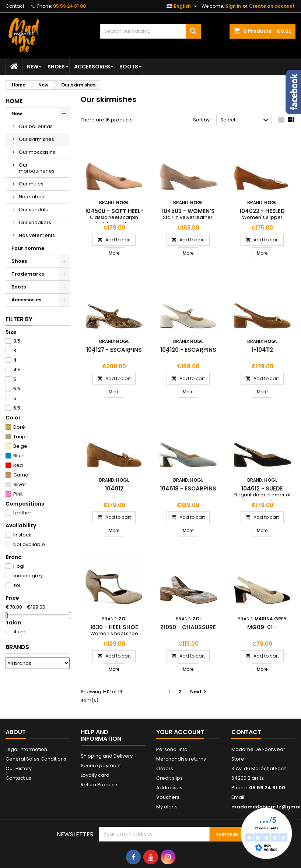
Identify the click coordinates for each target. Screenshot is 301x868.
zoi (17, 585)
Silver (20, 484)
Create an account (272, 6)
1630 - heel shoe (114, 627)
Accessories (92, 67)
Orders (165, 768)
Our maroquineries (37, 168)
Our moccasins (37, 152)
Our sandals (33, 210)
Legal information (26, 749)
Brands (17, 647)
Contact (15, 6)
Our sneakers (35, 222)
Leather (22, 513)
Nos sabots (32, 197)
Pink (18, 494)
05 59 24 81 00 (69, 6)
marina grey (28, 576)
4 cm (19, 632)
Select (245, 120)
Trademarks (28, 274)
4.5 (17, 370)
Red (18, 465)
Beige (20, 446)
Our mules (31, 184)
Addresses (169, 788)
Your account (180, 732)
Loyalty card (95, 775)
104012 (114, 488)
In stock (22, 535)
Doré (19, 427)
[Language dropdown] (183, 6)
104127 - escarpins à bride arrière (114, 353)
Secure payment (101, 766)
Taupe (21, 437)
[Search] (150, 31)
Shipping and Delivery (107, 756)
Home (14, 101)
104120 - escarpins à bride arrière (188, 353)
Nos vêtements (37, 235)
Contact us (18, 778)
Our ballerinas (36, 126)
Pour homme (28, 248)
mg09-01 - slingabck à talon (262, 630)
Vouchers (168, 797)
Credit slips (169, 778)
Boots (129, 67)
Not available (29, 544)
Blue (18, 456)
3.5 (17, 341)
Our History (19, 768)
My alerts (167, 807)
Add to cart (114, 240)
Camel (21, 475)
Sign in (233, 6)
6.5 (17, 408)
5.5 (17, 389)
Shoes (56, 67)
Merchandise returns (181, 759)
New (33, 67)
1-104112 (262, 350)
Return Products (100, 785)
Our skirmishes (36, 139)
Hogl (19, 566)
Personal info (172, 749)
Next (199, 692)
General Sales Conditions (36, 759)
